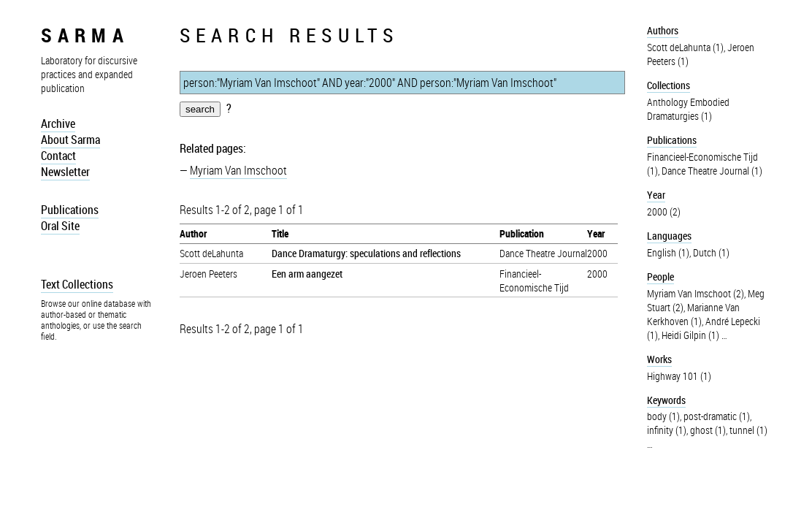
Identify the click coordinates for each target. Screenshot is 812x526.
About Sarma (70, 140)
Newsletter (65, 172)
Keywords (666, 400)
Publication (522, 233)
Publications (70, 210)
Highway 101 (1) (679, 376)
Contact (58, 156)
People (660, 277)
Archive (58, 123)
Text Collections (77, 284)
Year (596, 233)
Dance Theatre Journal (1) (712, 171)
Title (280, 233)
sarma (85, 35)
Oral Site (60, 226)
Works (659, 359)
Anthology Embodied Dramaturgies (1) (688, 109)
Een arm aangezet (307, 274)
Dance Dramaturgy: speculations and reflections (366, 253)
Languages (669, 236)
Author (193, 233)
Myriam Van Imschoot (238, 170)
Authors (663, 30)
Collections (669, 85)
